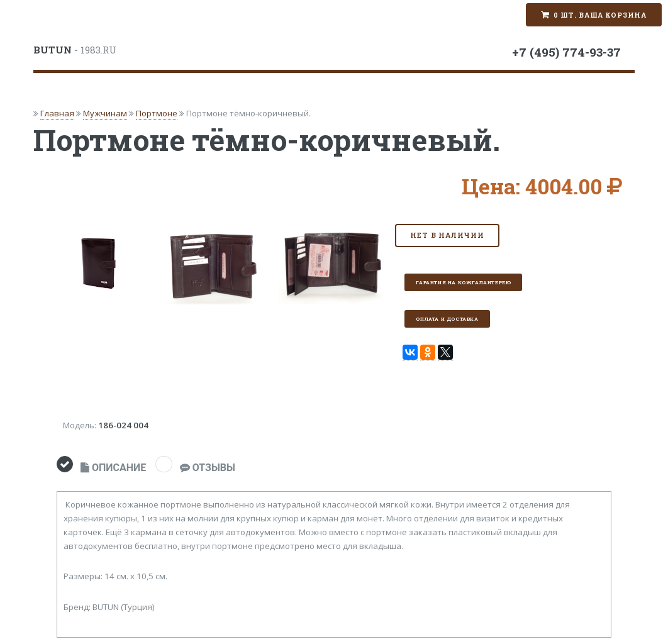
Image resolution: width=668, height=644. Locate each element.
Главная (57, 113)
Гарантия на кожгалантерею (463, 282)
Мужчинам (105, 113)
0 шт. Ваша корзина (600, 15)
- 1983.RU (75, 50)
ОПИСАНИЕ (113, 468)
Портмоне (157, 113)
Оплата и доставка (447, 319)
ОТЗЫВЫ (208, 468)
